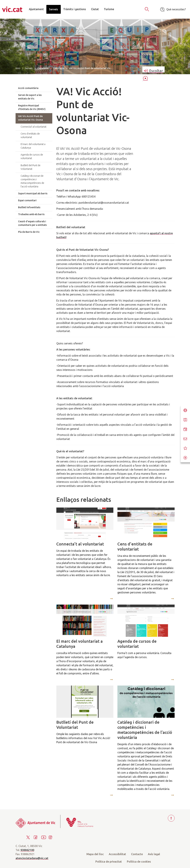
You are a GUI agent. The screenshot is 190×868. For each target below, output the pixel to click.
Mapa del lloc (95, 854)
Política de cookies (139, 862)
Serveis (29, 68)
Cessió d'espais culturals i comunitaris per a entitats (32, 223)
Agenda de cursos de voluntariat (137, 644)
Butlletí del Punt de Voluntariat (75, 725)
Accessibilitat (117, 854)
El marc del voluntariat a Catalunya (80, 644)
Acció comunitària (28, 88)
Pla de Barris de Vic (29, 232)
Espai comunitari (27, 200)
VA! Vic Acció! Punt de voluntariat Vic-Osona (30, 118)
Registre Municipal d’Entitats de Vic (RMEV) (32, 107)
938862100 (27, 850)
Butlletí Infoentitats (29, 207)
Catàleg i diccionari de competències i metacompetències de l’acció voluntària (145, 730)
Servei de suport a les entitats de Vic (30, 97)
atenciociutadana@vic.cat (32, 858)
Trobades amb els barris (31, 214)
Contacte (137, 854)
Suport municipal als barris (33, 193)
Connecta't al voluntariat (80, 544)
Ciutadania (43, 68)
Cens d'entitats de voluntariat (135, 547)
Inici (18, 68)
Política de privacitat (109, 862)
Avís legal (154, 854)
